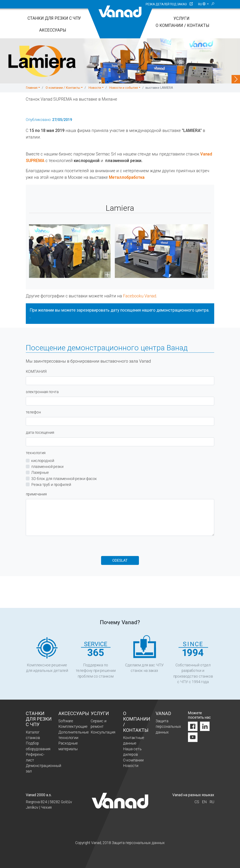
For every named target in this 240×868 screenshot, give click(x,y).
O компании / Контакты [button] (63, 88)
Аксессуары (53, 30)
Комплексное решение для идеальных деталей (47, 654)
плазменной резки (47, 467)
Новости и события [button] (124, 88)
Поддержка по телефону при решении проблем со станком (96, 657)
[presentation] (58, 548)
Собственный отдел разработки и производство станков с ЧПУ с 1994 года (193, 660)
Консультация (103, 732)
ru (202, 4)
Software (66, 721)
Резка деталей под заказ (166, 4)
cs (197, 802)
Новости (131, 766)
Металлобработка (127, 177)
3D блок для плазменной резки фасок (64, 479)
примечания (36, 494)
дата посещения (40, 433)
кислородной (43, 461)
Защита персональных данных (168, 727)
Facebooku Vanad (140, 296)
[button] (34, 251)
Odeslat (120, 560)
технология (36, 453)
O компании (133, 760)
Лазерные (40, 473)
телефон (33, 412)
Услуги (182, 19)
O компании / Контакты (182, 26)
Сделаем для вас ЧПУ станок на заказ (144, 654)
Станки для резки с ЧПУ (54, 18)
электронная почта (42, 392)
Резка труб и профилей (51, 485)
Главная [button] (32, 88)
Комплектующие (73, 727)
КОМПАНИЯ (36, 372)
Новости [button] (95, 88)
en (204, 802)
